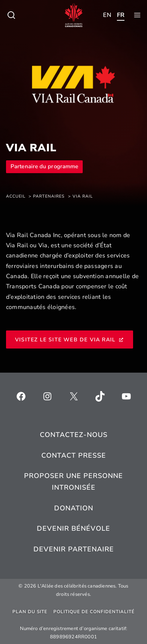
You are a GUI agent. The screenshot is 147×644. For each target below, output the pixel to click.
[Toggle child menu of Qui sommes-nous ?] (11, 15)
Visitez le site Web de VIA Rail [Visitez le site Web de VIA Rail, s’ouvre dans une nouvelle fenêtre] (70, 340)
